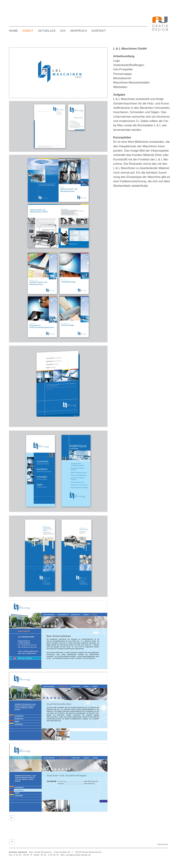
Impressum (163, 844)
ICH (63, 31)
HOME (13, 31)
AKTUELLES (47, 31)
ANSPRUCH (79, 31)
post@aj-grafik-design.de (79, 855)
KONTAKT (99, 31)
